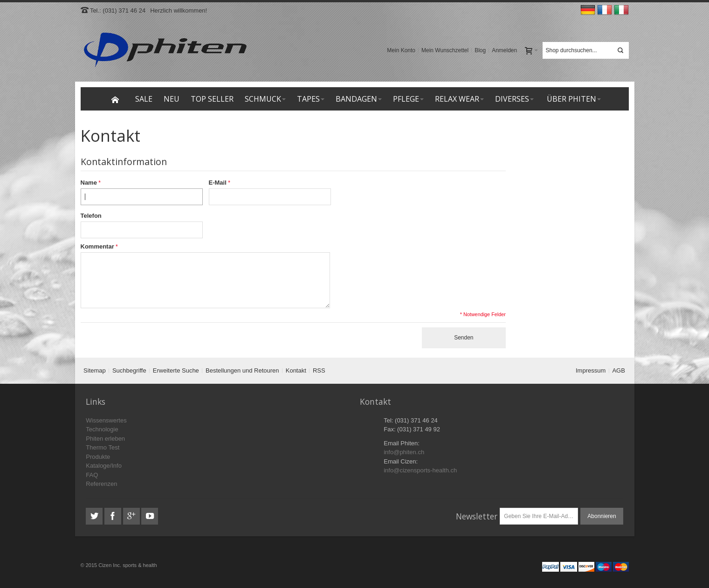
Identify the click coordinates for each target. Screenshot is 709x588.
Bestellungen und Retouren (242, 370)
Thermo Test (103, 447)
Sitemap (95, 370)
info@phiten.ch (404, 452)
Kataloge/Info (104, 466)
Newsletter (477, 516)
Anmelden (504, 50)
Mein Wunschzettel (445, 50)
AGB (618, 370)
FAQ (92, 475)
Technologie (102, 429)
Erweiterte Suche (176, 370)
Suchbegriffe (129, 370)
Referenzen (101, 484)
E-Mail (218, 183)
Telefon (91, 216)
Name (89, 183)
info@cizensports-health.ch (420, 470)
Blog (480, 50)
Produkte (98, 457)
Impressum (591, 370)
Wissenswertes (106, 420)
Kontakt (296, 370)
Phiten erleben (105, 439)
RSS (319, 370)
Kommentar (97, 246)
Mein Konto (401, 50)
